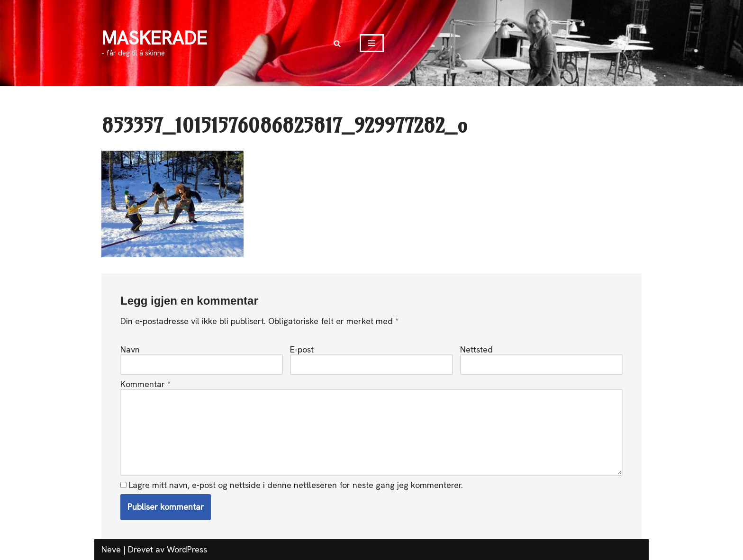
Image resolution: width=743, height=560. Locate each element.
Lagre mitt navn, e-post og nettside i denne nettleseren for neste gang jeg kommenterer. (296, 485)
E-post (302, 350)
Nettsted (476, 350)
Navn (130, 350)
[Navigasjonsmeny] (372, 43)
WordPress (187, 549)
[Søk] (337, 43)
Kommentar (145, 384)
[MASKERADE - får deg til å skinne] (154, 43)
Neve (111, 549)
